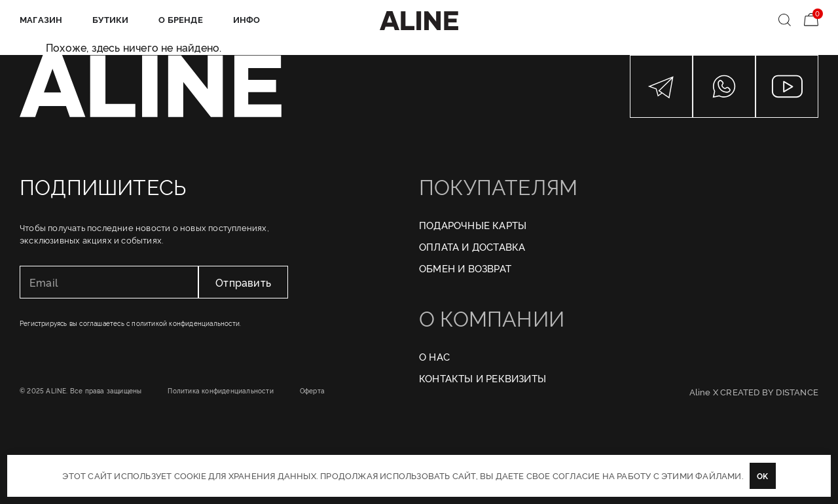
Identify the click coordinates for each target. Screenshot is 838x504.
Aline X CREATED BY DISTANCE (754, 391)
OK (762, 476)
